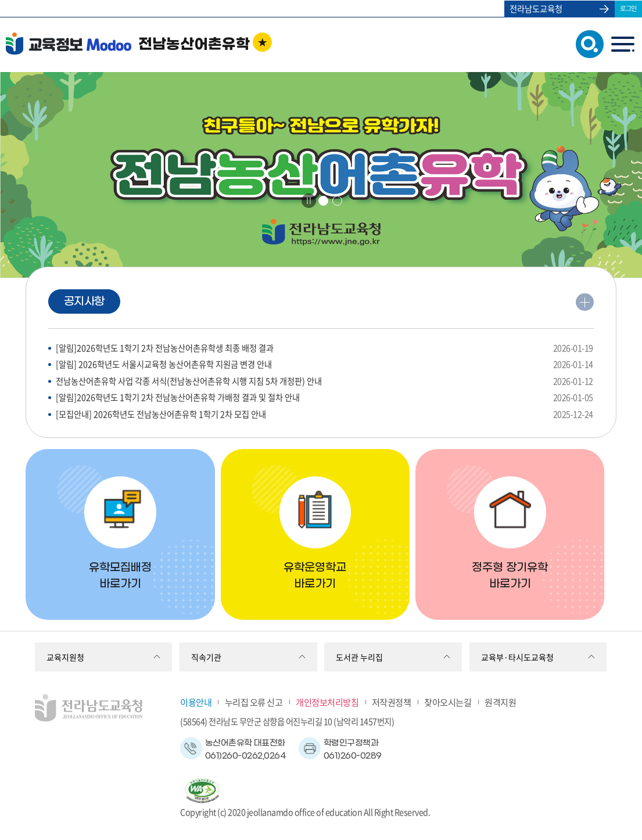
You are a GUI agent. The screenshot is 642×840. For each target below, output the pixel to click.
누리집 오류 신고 (254, 702)
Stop (309, 200)
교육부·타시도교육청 (517, 657)
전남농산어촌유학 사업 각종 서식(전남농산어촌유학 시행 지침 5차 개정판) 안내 (324, 381)
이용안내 (196, 702)
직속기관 (206, 657)
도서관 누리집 (359, 657)
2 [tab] (337, 201)
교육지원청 (65, 657)
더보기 (584, 304)
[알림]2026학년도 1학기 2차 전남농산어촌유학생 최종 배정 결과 (324, 348)
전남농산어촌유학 (194, 45)
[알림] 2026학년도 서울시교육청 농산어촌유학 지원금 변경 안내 (324, 365)
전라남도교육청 (536, 9)
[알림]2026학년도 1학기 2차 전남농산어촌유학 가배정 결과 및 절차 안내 (324, 398)
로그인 (628, 8)
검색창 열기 (587, 43)
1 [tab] (324, 201)
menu (623, 44)
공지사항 (84, 301)
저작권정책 (392, 702)
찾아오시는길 (448, 702)
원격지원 (500, 702)
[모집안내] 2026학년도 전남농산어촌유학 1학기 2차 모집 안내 (324, 414)
